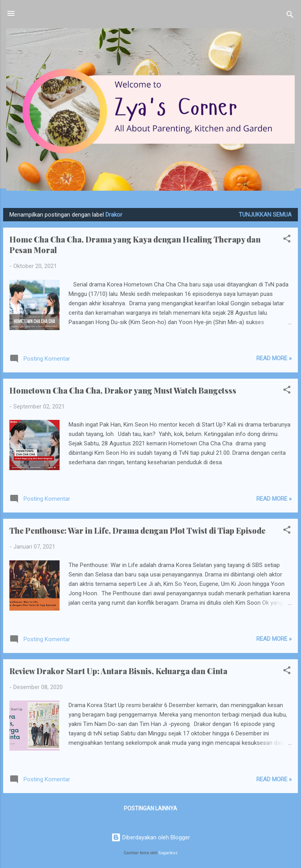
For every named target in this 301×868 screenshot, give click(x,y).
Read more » (274, 358)
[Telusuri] (290, 16)
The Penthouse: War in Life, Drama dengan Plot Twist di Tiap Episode (137, 530)
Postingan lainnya (150, 808)
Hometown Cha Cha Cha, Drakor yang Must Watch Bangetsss (123, 390)
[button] (287, 240)
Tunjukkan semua (265, 215)
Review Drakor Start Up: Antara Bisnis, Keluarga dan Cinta (118, 671)
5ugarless (168, 853)
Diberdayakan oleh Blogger (151, 837)
